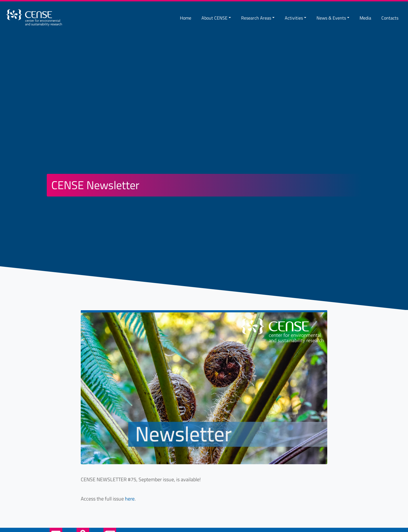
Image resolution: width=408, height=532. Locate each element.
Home (186, 18)
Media (365, 18)
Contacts (390, 18)
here (130, 499)
